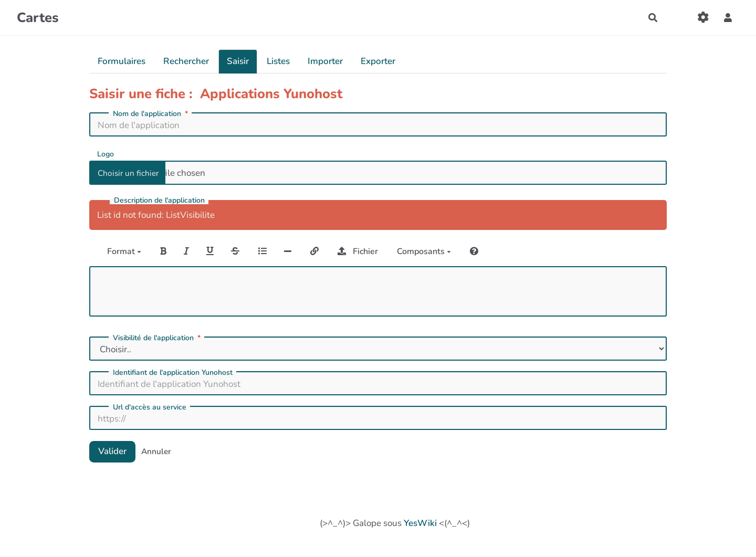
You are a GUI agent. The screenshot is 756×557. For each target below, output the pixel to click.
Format (124, 251)
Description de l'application (159, 201)
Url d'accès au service (150, 407)
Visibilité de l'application (158, 338)
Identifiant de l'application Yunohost (173, 373)
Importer (325, 61)
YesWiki (420, 523)
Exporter (378, 61)
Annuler (156, 451)
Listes (278, 61)
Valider (112, 451)
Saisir (238, 61)
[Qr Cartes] (678, 18)
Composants (424, 251)
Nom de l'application (151, 114)
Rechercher (186, 61)
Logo (106, 154)
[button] (728, 18)
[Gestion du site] (703, 18)
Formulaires (122, 61)
